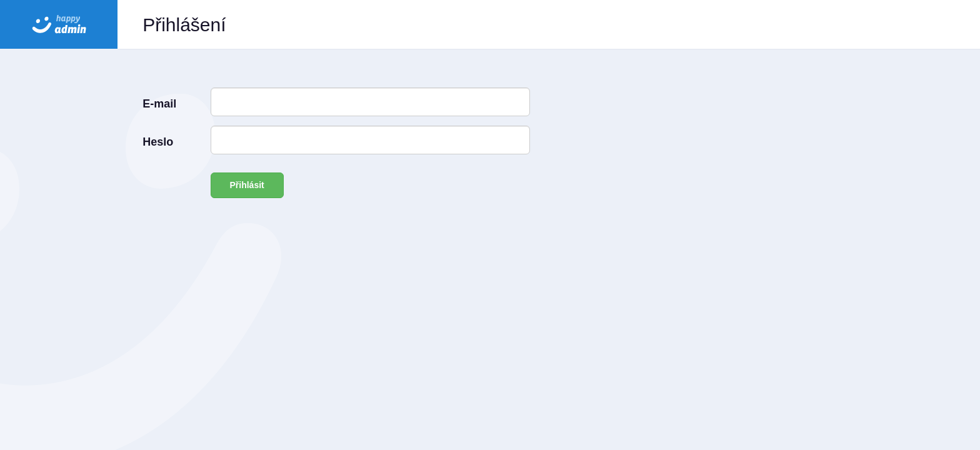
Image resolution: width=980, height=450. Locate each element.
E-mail (159, 104)
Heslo (158, 142)
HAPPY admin (59, 24)
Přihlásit (247, 185)
